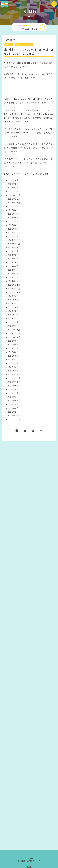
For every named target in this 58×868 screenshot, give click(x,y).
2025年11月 (14, 199)
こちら (47, 133)
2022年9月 (13, 341)
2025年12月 (14, 195)
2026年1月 (13, 192)
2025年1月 (13, 236)
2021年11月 (14, 378)
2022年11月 (14, 334)
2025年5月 (13, 222)
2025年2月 (13, 233)
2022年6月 (13, 352)
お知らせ (9, 45)
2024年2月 (13, 278)
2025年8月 (13, 210)
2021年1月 (13, 416)
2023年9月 (13, 296)
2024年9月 (13, 251)
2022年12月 (14, 330)
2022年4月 (13, 360)
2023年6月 (13, 307)
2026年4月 (13, 180)
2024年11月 (14, 244)
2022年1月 (13, 371)
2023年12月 (14, 285)
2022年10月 (14, 337)
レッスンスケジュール (24, 45)
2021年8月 (13, 390)
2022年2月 (13, 367)
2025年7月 (13, 214)
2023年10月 (14, 292)
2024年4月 (13, 270)
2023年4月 (13, 315)
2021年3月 (13, 408)
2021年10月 (14, 382)
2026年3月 (13, 184)
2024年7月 (13, 259)
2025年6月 (13, 218)
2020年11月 (14, 420)
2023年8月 (13, 300)
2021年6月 (13, 397)
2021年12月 (14, 375)
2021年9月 (13, 386)
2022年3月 (13, 363)
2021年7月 (13, 393)
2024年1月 (13, 281)
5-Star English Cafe (28, 129)
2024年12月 (14, 240)
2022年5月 (13, 356)
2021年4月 (13, 405)
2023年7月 (13, 304)
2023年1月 (13, 326)
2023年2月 (13, 322)
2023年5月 (13, 311)
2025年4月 (13, 225)
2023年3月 (13, 319)
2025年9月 (13, 207)
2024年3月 (13, 274)
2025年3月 (13, 229)
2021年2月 (13, 412)
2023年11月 (14, 289)
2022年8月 (13, 345)
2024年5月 (13, 266)
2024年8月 (13, 255)
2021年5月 (13, 401)
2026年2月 (13, 188)
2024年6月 (13, 263)
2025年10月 (14, 203)
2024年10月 (14, 248)
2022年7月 (13, 349)
